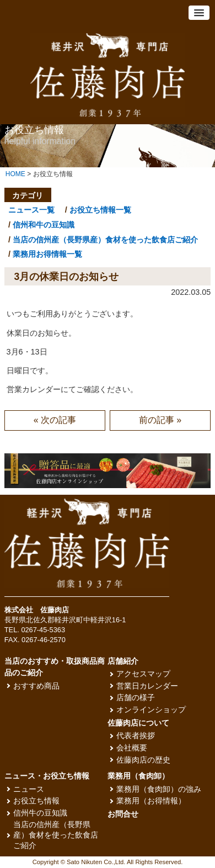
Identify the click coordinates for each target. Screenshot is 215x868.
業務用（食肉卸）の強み (159, 789)
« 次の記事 (55, 420)
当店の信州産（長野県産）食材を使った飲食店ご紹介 (105, 240)
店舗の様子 (136, 698)
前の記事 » (160, 420)
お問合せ (123, 814)
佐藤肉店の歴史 (143, 760)
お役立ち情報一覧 (100, 210)
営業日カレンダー (147, 686)
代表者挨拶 (136, 736)
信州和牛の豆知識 (44, 225)
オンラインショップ (151, 710)
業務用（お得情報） (151, 801)
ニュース (29, 789)
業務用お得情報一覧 (47, 254)
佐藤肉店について (138, 723)
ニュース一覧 (31, 210)
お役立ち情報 (36, 801)
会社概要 (132, 748)
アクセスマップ (143, 674)
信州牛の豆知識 (40, 813)
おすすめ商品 (36, 686)
